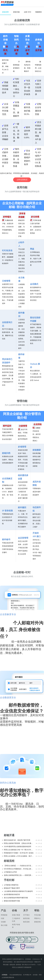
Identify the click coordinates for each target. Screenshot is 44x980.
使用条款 (19, 965)
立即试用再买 (22, 180)
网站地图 (6, 965)
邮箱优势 (5, 12)
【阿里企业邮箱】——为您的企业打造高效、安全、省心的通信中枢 (19, 866)
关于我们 (26, 915)
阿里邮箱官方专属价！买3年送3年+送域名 (19, 853)
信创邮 (3, 922)
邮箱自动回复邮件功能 (12, 901)
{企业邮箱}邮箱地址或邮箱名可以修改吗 (18, 891)
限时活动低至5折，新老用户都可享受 (17, 840)
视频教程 (39, 12)
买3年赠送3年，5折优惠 (30, 975)
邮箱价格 (37, 922)
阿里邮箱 (4, 915)
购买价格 (26, 918)
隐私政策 (12, 965)
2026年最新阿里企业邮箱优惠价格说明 (17, 847)
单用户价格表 (16, 926)
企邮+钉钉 (28, 12)
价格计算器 (16, 915)
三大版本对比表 (16, 920)
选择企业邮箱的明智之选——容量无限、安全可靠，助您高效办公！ (19, 875)
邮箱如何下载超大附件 (12, 888)
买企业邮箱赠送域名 (16, 975)
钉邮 (3, 918)
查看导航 (41, 3)
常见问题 (37, 915)
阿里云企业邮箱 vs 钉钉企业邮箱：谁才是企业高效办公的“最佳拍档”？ (19, 856)
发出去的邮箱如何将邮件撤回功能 (16, 898)
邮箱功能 (16, 12)
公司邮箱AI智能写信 (11, 885)
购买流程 (26, 922)
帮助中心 (37, 918)
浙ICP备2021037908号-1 (29, 965)
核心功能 (4, 925)
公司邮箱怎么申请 (10, 872)
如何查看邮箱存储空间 (12, 895)
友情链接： (5, 975)
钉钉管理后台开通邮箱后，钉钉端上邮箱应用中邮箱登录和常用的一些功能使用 (19, 869)
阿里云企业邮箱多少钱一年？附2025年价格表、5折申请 (19, 850)
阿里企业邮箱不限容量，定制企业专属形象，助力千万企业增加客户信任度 (19, 843)
